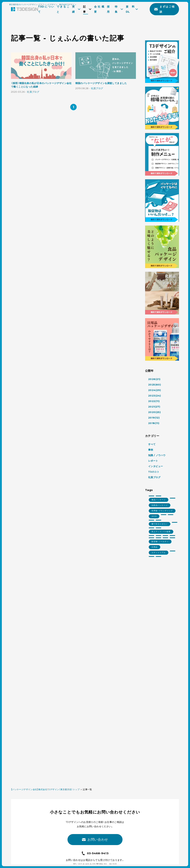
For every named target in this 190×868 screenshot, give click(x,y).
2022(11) (154, 401)
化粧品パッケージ (160, 505)
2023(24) (155, 396)
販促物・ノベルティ (160, 542)
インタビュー (156, 466)
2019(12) (154, 418)
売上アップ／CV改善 (161, 532)
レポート (153, 461)
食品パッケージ (159, 500)
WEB (154, 516)
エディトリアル (159, 553)
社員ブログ (33, 92)
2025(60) (155, 385)
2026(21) (154, 379)
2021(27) (154, 407)
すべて (152, 444)
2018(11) (154, 423)
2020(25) (154, 412)
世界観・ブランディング (162, 511)
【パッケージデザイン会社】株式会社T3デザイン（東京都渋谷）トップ (45, 789)
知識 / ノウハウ (157, 455)
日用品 (155, 547)
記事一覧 (87, 789)
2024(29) (155, 390)
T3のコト (154, 472)
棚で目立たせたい (160, 524)
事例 (151, 450)
